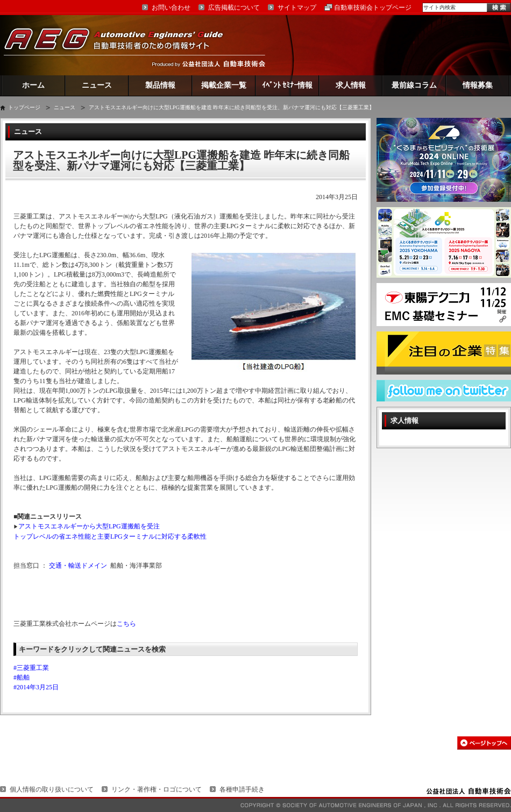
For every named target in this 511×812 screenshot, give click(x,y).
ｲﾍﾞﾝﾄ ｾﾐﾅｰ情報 (288, 85)
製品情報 (160, 85)
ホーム (33, 85)
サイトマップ (297, 8)
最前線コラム (414, 85)
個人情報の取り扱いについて (52, 789)
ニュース (97, 85)
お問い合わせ (171, 8)
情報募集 (478, 85)
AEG (120, 45)
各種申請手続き (242, 789)
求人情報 (351, 85)
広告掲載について (234, 8)
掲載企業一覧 (224, 85)
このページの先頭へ (484, 743)
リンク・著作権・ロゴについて (157, 789)
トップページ (24, 107)
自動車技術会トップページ (373, 8)
